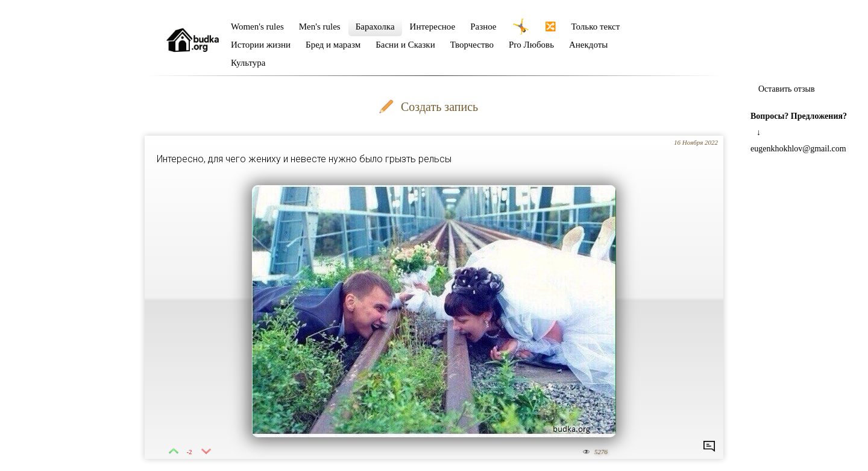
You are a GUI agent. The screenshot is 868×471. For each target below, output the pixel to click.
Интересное (433, 27)
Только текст (596, 27)
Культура (248, 63)
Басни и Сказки (405, 45)
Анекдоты (588, 45)
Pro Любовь (531, 45)
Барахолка (375, 27)
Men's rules (320, 27)
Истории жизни (261, 45)
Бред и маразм (333, 45)
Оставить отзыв (787, 89)
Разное (483, 27)
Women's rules (257, 27)
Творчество (472, 45)
